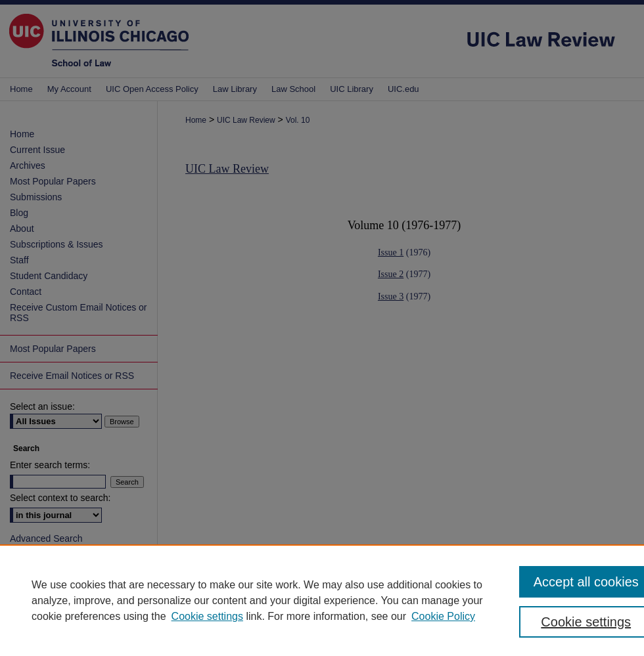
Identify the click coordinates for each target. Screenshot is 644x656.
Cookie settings (207, 616)
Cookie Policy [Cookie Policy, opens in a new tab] (443, 616)
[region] (322, 600)
